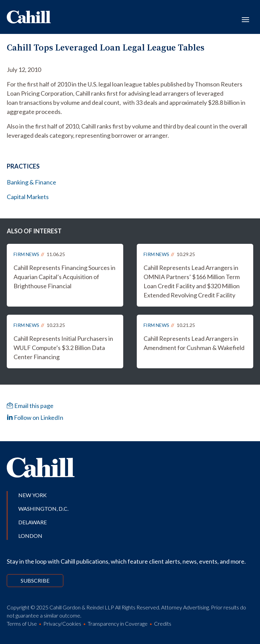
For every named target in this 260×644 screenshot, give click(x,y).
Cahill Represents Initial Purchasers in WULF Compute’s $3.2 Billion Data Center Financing (63, 348)
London (30, 536)
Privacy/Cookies (62, 623)
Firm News (26, 254)
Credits (163, 623)
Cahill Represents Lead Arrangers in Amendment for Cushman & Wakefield (194, 343)
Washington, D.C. (43, 509)
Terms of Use (22, 623)
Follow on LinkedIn (35, 417)
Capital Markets (28, 197)
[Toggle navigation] (245, 19)
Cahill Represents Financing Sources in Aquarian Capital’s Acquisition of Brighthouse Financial (64, 277)
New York (32, 495)
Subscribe (35, 580)
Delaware (32, 522)
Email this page (30, 406)
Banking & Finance (31, 182)
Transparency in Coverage (118, 623)
